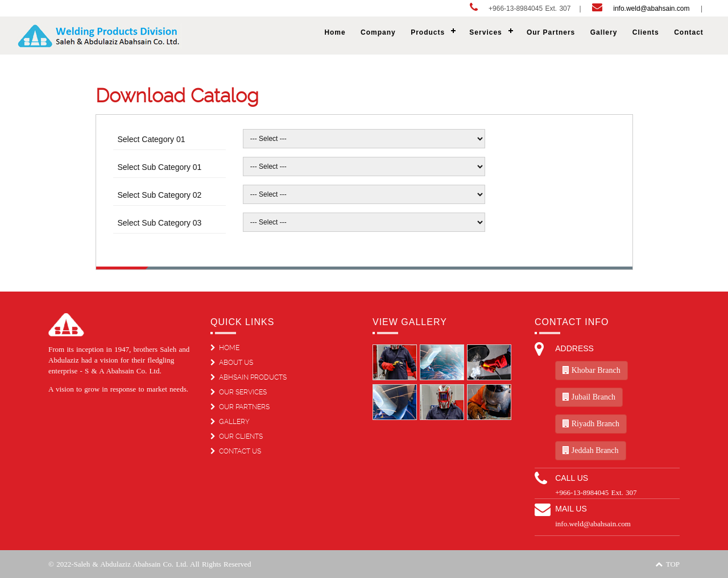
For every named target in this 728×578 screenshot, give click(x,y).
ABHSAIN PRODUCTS (249, 377)
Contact (689, 32)
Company (378, 32)
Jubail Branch (589, 397)
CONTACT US (236, 451)
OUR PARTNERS (240, 407)
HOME (225, 348)
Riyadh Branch (591, 424)
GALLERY (230, 422)
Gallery (604, 32)
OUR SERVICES (239, 392)
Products (428, 32)
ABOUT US (232, 363)
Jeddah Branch (590, 450)
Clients (646, 32)
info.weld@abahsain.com (652, 9)
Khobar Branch (591, 370)
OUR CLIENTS (237, 436)
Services (485, 32)
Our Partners (551, 32)
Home (335, 32)
